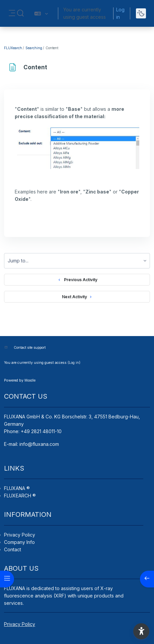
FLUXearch (13, 48)
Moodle (30, 380)
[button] (20, 13)
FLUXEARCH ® (20, 496)
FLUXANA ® (17, 488)
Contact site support (30, 347)
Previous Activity (77, 280)
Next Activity (77, 297)
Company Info (19, 542)
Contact (13, 549)
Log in (120, 13)
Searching (34, 48)
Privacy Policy (20, 535)
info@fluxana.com (39, 444)
